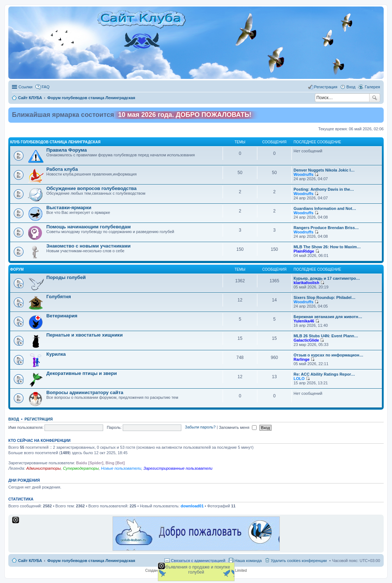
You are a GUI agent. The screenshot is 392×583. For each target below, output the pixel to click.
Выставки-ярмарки (69, 208)
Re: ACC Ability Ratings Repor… (324, 374)
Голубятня (59, 297)
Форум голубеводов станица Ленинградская (91, 561)
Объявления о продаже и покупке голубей (196, 570)
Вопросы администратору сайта (85, 392)
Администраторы (43, 468)
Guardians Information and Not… (325, 208)
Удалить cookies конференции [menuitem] (299, 561)
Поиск (375, 98)
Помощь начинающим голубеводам (88, 227)
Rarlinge (302, 359)
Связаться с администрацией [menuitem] (198, 561)
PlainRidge (304, 251)
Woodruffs (304, 174)
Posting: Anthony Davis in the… (324, 189)
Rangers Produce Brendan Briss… (326, 228)
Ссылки (26, 87)
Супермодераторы (81, 468)
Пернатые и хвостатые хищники (85, 335)
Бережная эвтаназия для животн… (328, 317)
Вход (14, 419)
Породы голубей (66, 277)
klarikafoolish (306, 283)
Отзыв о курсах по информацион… (328, 355)
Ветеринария (62, 316)
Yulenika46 (304, 321)
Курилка (56, 354)
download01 (192, 506)
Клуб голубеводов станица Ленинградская (55, 142)
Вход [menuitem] (351, 87)
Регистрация (39, 419)
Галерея (372, 87)
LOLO (299, 379)
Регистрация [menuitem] (326, 87)
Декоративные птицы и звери (82, 373)
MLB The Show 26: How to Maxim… (327, 247)
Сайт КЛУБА (30, 561)
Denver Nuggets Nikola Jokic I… (324, 170)
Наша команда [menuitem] (248, 561)
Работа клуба (62, 169)
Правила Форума (67, 150)
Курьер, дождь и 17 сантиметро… (327, 278)
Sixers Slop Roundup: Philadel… (324, 297)
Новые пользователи (121, 468)
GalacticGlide (306, 340)
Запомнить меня (238, 427)
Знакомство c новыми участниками (88, 246)
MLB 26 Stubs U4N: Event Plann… (326, 336)
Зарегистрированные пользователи (178, 468)
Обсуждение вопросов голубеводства (91, 188)
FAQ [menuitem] (46, 87)
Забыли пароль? (200, 427)
